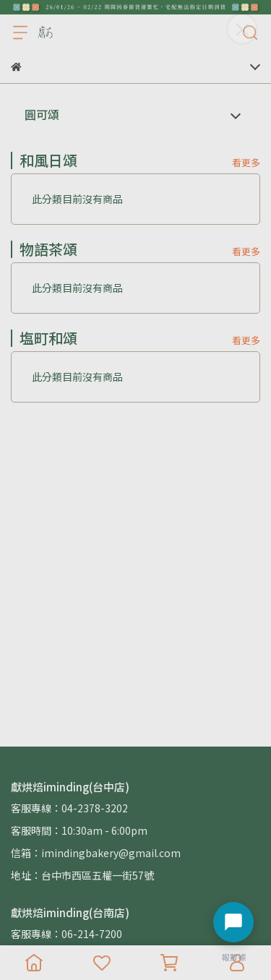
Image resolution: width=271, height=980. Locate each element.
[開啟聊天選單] (233, 922)
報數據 (234, 957)
